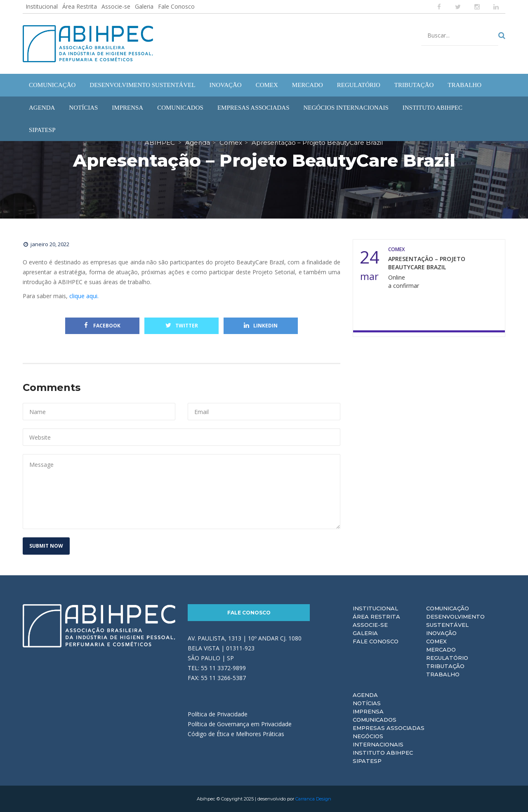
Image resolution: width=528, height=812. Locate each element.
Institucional (42, 6)
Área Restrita (80, 6)
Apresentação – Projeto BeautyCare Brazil (427, 263)
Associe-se (116, 6)
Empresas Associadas (389, 728)
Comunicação (448, 608)
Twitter (182, 326)
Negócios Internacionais (378, 740)
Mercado (441, 650)
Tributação (445, 666)
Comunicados (375, 720)
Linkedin (261, 326)
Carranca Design (313, 799)
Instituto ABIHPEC (383, 753)
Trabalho (443, 674)
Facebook (102, 326)
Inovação (441, 633)
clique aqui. (84, 296)
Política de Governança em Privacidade (240, 724)
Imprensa (368, 711)
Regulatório (447, 658)
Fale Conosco (176, 6)
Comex (436, 641)
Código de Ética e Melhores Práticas (236, 734)
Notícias (367, 703)
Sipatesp (367, 761)
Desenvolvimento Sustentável (455, 621)
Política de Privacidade (218, 714)
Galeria (144, 6)
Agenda (365, 695)
